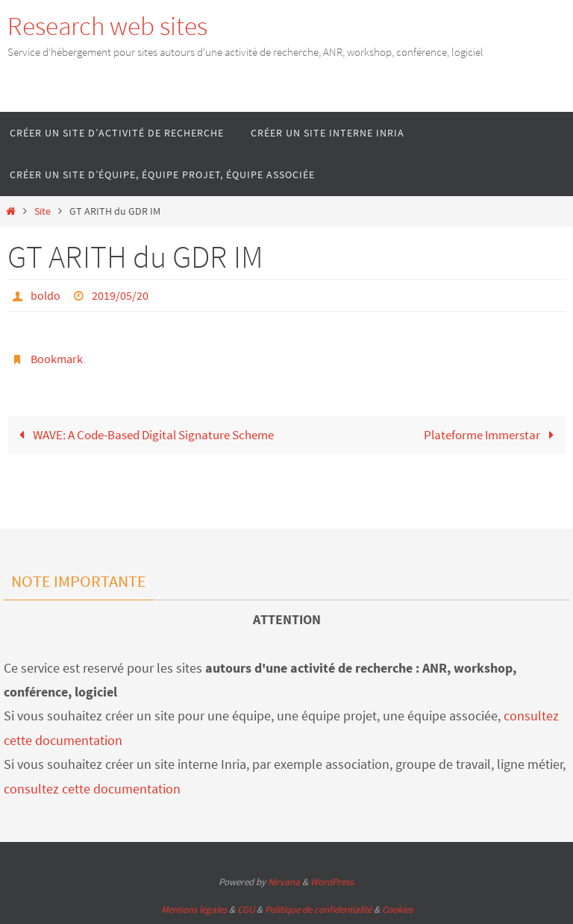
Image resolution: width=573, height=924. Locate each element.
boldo (46, 295)
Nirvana (284, 882)
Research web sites (107, 26)
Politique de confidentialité (318, 909)
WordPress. (333, 882)
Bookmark (57, 359)
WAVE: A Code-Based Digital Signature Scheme (143, 435)
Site (43, 211)
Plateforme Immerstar (492, 435)
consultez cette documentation (92, 789)
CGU (246, 909)
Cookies (397, 909)
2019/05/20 (120, 295)
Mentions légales (194, 909)
